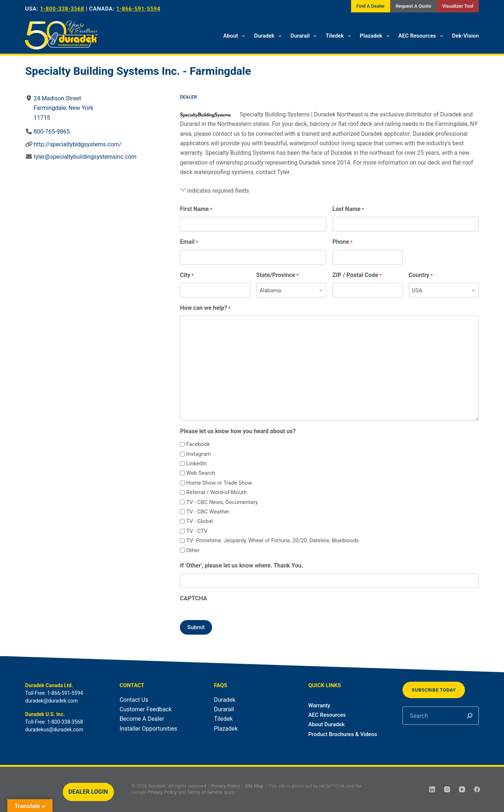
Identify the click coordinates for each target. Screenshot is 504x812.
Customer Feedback (146, 709)
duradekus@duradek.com (54, 730)
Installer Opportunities (149, 729)
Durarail (305, 36)
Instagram (199, 454)
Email (189, 242)
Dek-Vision (465, 36)
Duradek (269, 36)
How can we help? (205, 308)
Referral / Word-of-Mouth (216, 492)
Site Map (254, 786)
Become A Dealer (142, 719)
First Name (196, 209)
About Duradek (327, 724)
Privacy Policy (226, 786)
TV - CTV (197, 531)
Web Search (201, 473)
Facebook (198, 444)
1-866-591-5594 (138, 9)
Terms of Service (205, 792)
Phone (343, 242)
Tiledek (340, 36)
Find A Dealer (371, 6)
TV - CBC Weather (208, 512)
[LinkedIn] (432, 789)
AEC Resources (422, 36)
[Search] (470, 716)
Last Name (348, 209)
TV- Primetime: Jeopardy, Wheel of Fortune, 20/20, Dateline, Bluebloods (272, 540)
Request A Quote (413, 6)
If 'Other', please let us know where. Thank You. (241, 565)
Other (193, 550)
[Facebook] (477, 789)
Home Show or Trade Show (219, 483)
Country (421, 275)
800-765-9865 (52, 132)
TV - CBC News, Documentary (222, 502)
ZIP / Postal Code (357, 275)
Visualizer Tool (458, 6)
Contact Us (134, 700)
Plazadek (376, 36)
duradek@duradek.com (51, 701)
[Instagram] (447, 789)
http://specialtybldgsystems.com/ (77, 144)
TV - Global (199, 521)
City (187, 275)
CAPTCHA (193, 598)
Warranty (319, 705)
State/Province (277, 275)
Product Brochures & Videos (343, 734)
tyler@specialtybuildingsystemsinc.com (85, 157)
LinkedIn (196, 463)
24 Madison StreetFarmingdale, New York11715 (63, 108)
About (236, 36)
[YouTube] (462, 789)
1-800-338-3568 (62, 9)
